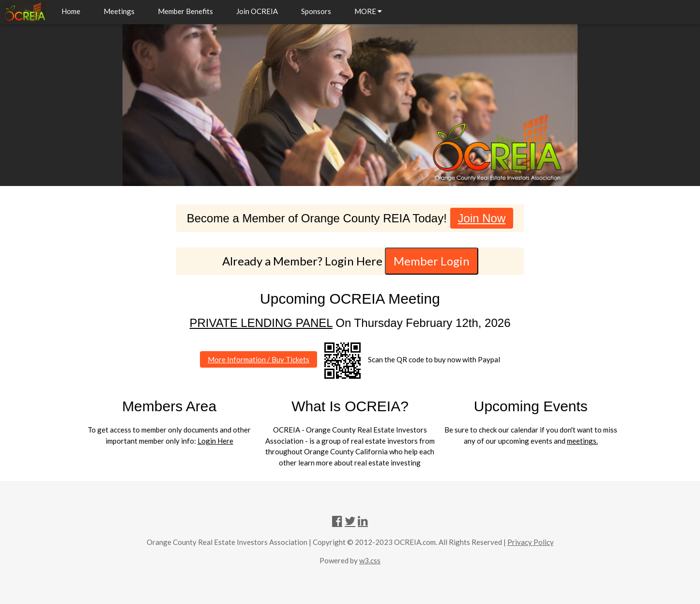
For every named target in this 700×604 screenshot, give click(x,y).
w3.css (370, 560)
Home (71, 11)
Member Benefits (185, 11)
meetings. (582, 441)
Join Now (482, 218)
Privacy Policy (531, 542)
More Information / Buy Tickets (259, 359)
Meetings (119, 11)
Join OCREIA (257, 11)
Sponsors (316, 11)
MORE (368, 11)
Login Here (215, 441)
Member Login (432, 261)
